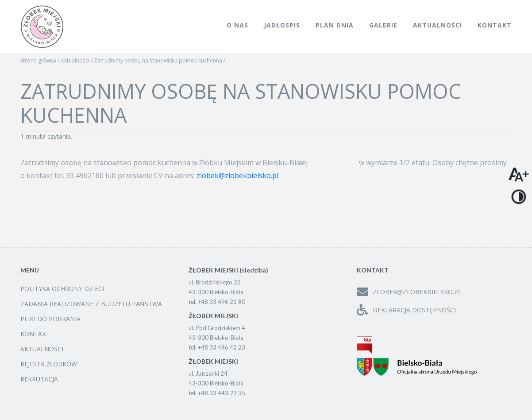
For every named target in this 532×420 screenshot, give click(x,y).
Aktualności (438, 25)
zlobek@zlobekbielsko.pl (237, 175)
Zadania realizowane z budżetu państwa (91, 304)
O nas (237, 25)
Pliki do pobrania (50, 319)
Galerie (383, 25)
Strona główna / (40, 60)
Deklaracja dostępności (406, 310)
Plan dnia (335, 25)
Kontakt (495, 25)
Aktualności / (77, 60)
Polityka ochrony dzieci (62, 289)
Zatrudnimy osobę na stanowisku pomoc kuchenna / (160, 60)
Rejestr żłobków (49, 364)
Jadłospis (282, 25)
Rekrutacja (39, 379)
